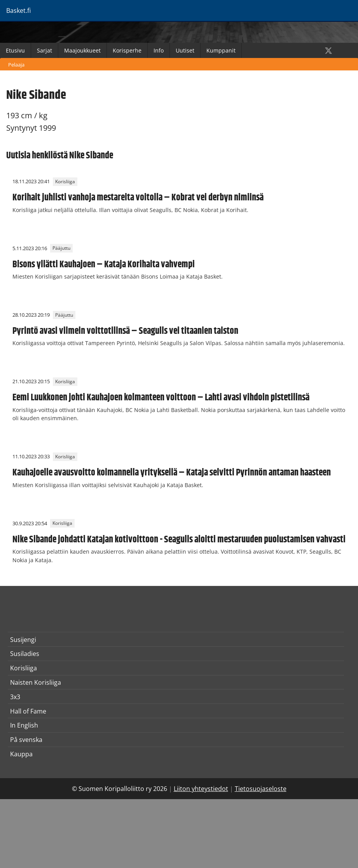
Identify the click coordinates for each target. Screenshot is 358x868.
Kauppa (21, 754)
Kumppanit (221, 50)
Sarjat (45, 50)
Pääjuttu (61, 248)
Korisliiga (65, 181)
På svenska (26, 740)
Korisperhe (127, 50)
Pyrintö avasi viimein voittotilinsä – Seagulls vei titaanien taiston (125, 331)
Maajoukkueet (82, 50)
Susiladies (25, 654)
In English (24, 725)
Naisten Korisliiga (36, 682)
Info (159, 50)
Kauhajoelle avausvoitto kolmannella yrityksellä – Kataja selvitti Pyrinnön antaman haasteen (172, 473)
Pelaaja (16, 65)
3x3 (15, 697)
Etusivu (15, 50)
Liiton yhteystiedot (201, 789)
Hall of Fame (28, 711)
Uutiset (185, 50)
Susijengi (23, 640)
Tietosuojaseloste (261, 789)
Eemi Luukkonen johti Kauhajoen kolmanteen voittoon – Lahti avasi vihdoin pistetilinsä (161, 398)
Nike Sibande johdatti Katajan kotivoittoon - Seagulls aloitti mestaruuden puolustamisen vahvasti (179, 540)
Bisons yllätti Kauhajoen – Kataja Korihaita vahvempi (104, 265)
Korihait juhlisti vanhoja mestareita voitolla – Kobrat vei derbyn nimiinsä (138, 198)
